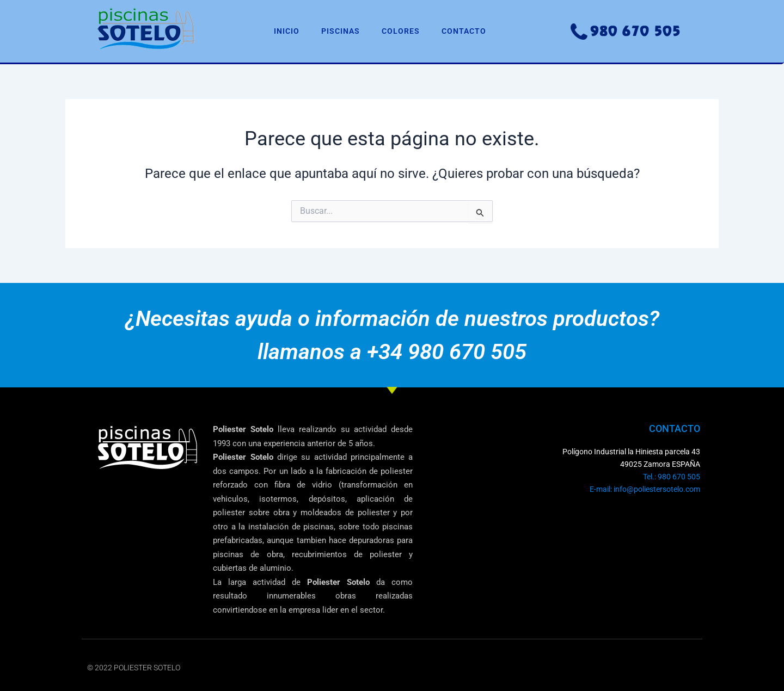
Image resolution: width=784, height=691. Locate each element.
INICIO (287, 31)
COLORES (401, 31)
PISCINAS (341, 31)
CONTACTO (464, 31)
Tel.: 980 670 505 (672, 477)
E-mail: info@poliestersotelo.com (645, 489)
